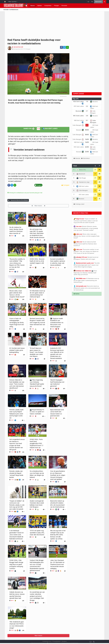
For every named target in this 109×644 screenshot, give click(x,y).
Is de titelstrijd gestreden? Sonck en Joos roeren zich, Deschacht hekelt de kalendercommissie (16, 535)
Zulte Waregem (78, 125)
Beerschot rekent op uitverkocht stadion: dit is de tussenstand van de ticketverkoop (87, 288)
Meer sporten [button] (12, 2)
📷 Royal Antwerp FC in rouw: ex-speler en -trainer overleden (37, 412)
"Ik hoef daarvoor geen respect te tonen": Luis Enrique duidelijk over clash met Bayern (36, 352)
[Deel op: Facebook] (61, 47)
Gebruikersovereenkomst (38, 639)
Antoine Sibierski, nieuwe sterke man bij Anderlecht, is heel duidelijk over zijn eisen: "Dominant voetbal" (86, 228)
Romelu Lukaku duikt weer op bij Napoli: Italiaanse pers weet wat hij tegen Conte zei (16, 414)
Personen (64, 6)
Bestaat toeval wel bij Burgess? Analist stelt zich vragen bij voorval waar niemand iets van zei (37, 323)
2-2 (87, 106)
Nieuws (33, 6)
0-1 (87, 120)
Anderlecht (81, 174)
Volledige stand (80, 204)
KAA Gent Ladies (50, 128)
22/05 (87, 147)
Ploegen (56, 6)
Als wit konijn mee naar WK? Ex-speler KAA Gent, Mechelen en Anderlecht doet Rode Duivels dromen (37, 233)
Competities (48, 6)
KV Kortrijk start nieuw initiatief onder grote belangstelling (17, 350)
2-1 (87, 111)
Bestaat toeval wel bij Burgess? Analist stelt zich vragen (86, 258)
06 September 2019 (18, 49)
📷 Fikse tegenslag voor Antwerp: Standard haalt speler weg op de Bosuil (85, 273)
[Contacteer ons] (91, 637)
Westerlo (94, 102)
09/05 (87, 130)
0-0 (87, 125)
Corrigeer (65, 185)
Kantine (40, 6)
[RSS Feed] (94, 637)
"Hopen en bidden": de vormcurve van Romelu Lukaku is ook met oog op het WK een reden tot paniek (17, 505)
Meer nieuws (38, 206)
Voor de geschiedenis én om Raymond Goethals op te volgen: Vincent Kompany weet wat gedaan (58, 475)
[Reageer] (24, 236)
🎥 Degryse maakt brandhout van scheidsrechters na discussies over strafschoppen (57, 323)
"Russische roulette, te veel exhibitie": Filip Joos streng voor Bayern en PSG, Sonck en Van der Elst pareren (86, 251)
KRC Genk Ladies (83, 195)
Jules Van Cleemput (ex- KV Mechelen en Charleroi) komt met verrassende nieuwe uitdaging (57, 564)
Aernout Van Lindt (18, 47)
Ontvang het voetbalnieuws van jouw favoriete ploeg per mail (25, 193)
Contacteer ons (47, 637)
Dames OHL (29, 128)
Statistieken (86, 158)
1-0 (87, 102)
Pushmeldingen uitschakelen (70, 639)
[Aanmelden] (9, 200)
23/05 (87, 152)
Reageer (28, 49)
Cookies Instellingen (54, 639)
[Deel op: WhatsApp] (67, 47)
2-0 (87, 116)
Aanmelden (98, 2)
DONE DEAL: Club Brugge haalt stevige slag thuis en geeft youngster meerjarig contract (16, 564)
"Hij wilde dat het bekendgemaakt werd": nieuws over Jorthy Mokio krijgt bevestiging (87, 265)
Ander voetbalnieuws (11, 10)
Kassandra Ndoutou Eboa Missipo (19, 200)
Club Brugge (81, 178)
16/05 (87, 139)
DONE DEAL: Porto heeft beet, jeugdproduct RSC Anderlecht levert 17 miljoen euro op (36, 443)
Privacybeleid (56, 637)
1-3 (38, 129)
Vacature (64, 637)
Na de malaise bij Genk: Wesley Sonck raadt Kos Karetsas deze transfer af (85, 244)
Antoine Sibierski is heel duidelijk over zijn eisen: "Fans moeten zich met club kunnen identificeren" (17, 384)
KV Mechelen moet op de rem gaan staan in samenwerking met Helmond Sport (86, 280)
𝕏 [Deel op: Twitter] (64, 47)
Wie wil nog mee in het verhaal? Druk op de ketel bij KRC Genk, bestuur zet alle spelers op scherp (58, 535)
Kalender (78, 158)
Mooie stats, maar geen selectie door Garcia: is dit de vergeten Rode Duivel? (86, 236)
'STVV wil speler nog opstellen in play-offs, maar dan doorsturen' (37, 533)
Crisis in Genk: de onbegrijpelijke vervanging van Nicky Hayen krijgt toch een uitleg (17, 323)
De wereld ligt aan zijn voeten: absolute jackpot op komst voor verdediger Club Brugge (37, 596)
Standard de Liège (83, 182)
